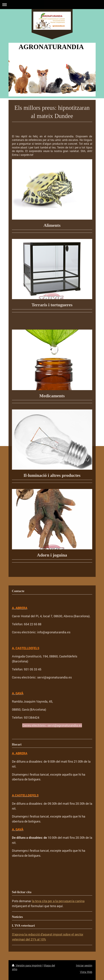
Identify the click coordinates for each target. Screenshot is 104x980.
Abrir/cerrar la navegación (52, 5)
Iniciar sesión (84, 965)
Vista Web (86, 972)
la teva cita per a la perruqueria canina (58, 901)
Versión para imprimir (27, 965)
